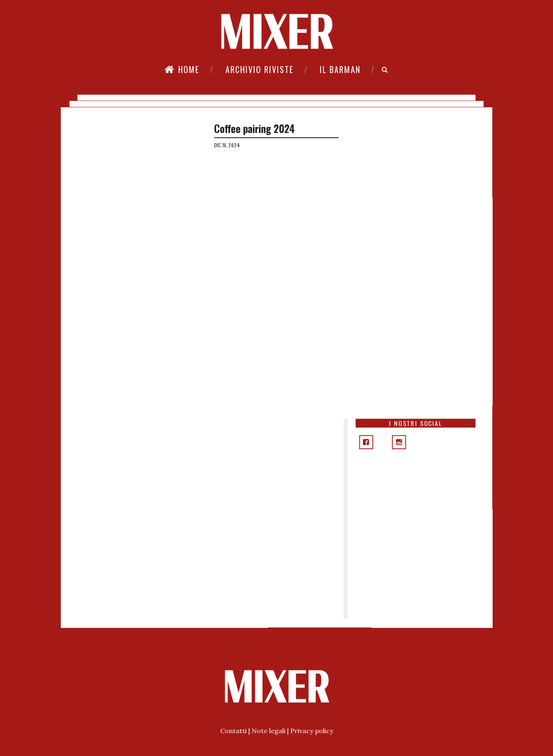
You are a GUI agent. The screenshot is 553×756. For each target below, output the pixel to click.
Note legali (269, 731)
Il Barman (340, 69)
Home (182, 69)
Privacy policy (312, 731)
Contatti (233, 731)
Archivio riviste (260, 69)
